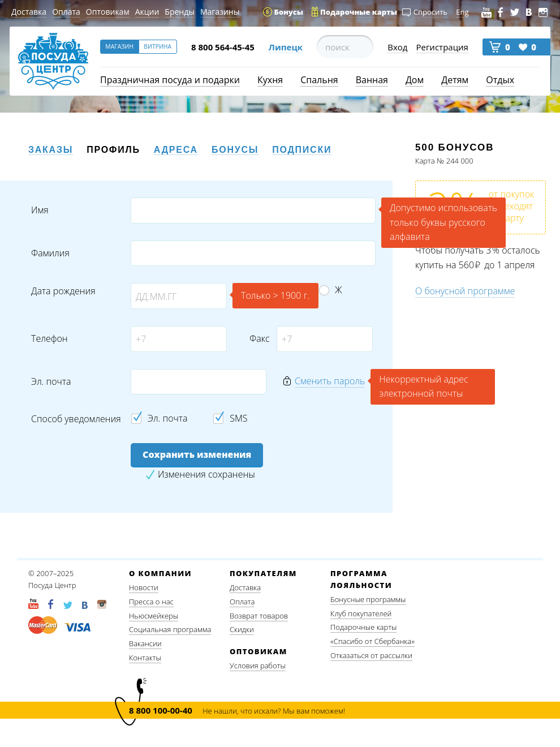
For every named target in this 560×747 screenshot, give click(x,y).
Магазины (220, 12)
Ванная (372, 80)
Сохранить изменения (197, 454)
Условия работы (258, 666)
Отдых (500, 80)
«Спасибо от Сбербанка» (372, 641)
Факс (259, 339)
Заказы (51, 150)
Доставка (29, 12)
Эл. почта (51, 382)
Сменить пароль (330, 381)
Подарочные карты (363, 627)
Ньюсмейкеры (154, 616)
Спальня (319, 80)
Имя (40, 210)
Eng (462, 12)
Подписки (302, 150)
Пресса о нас (151, 602)
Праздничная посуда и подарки (170, 80)
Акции (147, 12)
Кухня (270, 80)
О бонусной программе (465, 291)
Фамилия (50, 253)
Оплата (66, 12)
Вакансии (145, 643)
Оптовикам (108, 12)
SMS (238, 418)
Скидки (242, 629)
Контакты (145, 658)
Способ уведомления (76, 419)
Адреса (176, 150)
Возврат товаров (259, 616)
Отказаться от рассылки (371, 655)
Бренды (180, 12)
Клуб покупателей (361, 613)
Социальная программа (170, 629)
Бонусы (235, 150)
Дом (415, 80)
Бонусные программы (368, 599)
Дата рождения (63, 291)
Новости (144, 587)
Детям (455, 80)
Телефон (49, 339)
